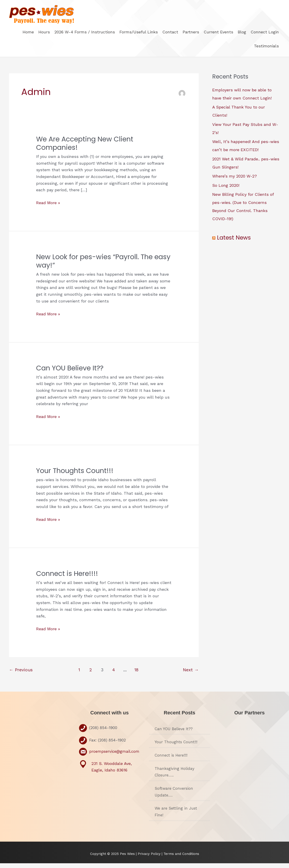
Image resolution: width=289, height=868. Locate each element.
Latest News (234, 242)
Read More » (48, 208)
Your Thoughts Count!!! (75, 476)
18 (136, 675)
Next (191, 675)
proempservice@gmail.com (114, 756)
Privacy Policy (150, 859)
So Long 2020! (226, 190)
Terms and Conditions (181, 859)
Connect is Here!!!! (67, 578)
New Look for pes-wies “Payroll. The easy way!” (103, 266)
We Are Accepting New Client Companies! (85, 148)
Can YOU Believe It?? (70, 373)
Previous (21, 675)
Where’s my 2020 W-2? (235, 181)
